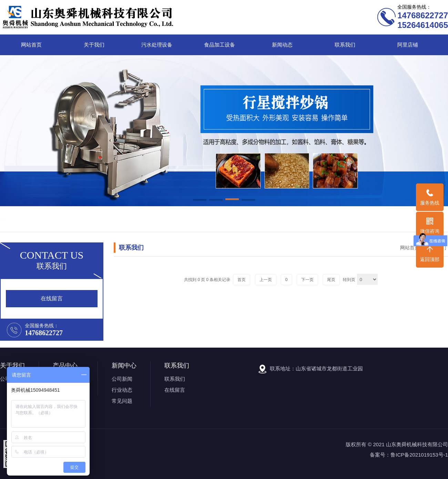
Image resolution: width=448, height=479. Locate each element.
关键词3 (90, 219)
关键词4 (113, 219)
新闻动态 (282, 45)
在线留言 (175, 390)
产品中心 (65, 366)
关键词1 (47, 219)
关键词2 (69, 219)
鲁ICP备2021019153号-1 (419, 455)
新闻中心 (124, 366)
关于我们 (94, 45)
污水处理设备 (157, 45)
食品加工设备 (220, 45)
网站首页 (31, 45)
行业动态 (122, 390)
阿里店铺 (408, 45)
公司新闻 (122, 379)
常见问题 (122, 401)
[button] (200, 200)
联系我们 (345, 45)
